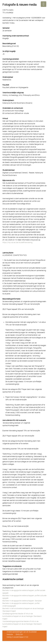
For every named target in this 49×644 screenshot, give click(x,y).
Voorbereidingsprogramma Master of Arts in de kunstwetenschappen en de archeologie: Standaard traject (22, 624)
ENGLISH (19, 634)
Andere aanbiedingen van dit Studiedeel (22, 632)
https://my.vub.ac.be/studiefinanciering (17, 242)
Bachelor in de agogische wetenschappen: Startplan (22, 601)
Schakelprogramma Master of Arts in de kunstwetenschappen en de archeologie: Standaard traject (22, 616)
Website (10, 634)
